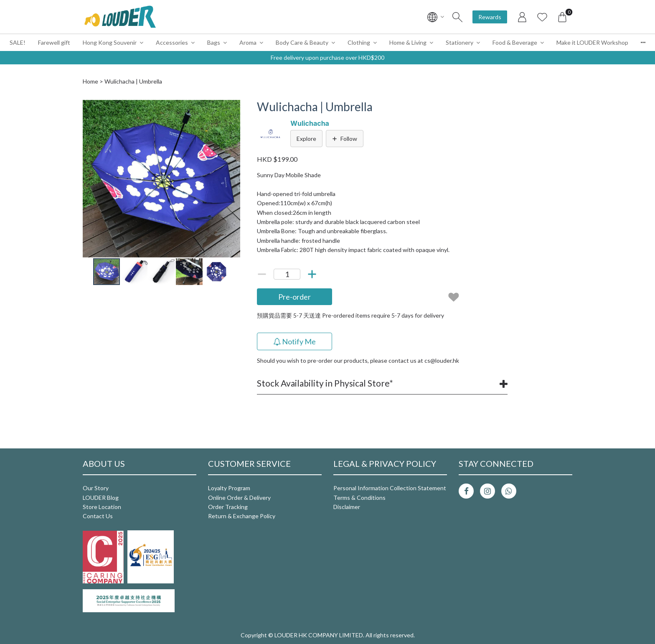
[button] (233, 107)
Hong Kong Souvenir (110, 42)
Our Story (96, 488)
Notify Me (294, 341)
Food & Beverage (515, 42)
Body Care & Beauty (302, 42)
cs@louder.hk (442, 360)
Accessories (172, 42)
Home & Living (408, 42)
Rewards (490, 17)
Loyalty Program (229, 488)
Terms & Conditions (359, 498)
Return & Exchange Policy (242, 516)
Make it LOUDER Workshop (592, 42)
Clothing (359, 42)
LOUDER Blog (101, 498)
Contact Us (98, 516)
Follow (345, 139)
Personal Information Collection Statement (390, 488)
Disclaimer (347, 507)
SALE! (18, 42)
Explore (306, 139)
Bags (214, 42)
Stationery (460, 42)
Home (90, 81)
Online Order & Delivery (239, 498)
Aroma (248, 42)
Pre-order (294, 297)
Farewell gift (54, 42)
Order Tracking (228, 507)
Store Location (102, 507)
